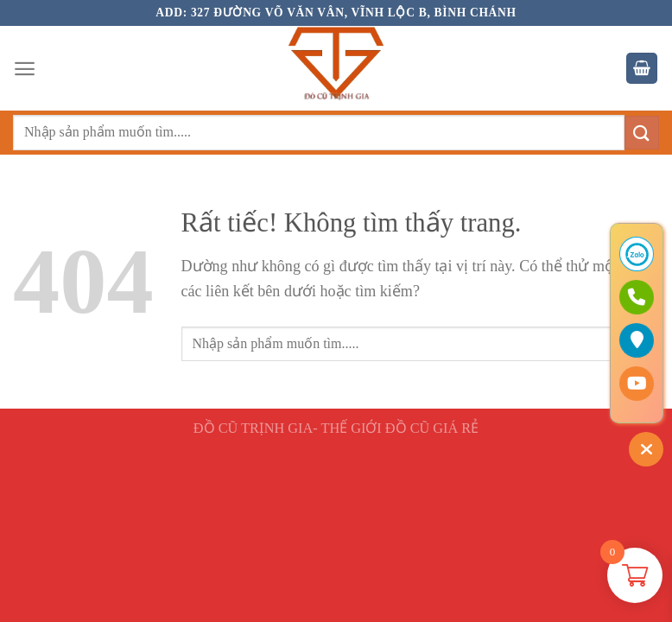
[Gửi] (642, 133)
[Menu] (25, 69)
